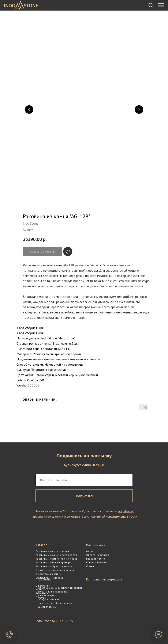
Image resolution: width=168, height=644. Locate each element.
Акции (90, 551)
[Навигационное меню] (161, 5)
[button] (151, 5)
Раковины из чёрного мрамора (54, 566)
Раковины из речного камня (52, 551)
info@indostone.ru (49, 599)
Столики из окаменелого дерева (55, 570)
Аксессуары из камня (48, 574)
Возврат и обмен (96, 559)
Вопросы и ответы (97, 562)
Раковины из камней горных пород (57, 559)
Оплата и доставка (98, 555)
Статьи (90, 566)
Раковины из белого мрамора (53, 562)
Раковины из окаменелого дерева (56, 555)
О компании (43, 586)
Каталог (41, 545)
